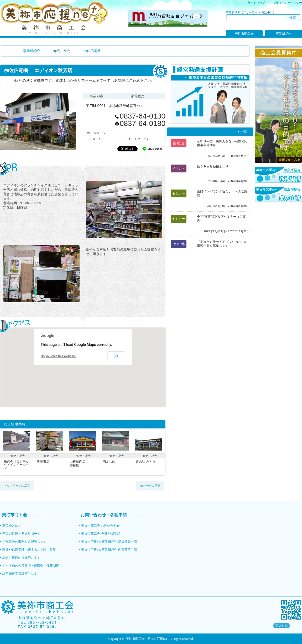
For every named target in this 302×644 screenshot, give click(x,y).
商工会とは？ (12, 526)
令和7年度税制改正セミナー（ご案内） (221, 219)
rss (299, 626)
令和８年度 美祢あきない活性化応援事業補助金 (222, 143)
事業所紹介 (284, 34)
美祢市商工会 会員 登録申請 (101, 534)
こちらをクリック (137, 139)
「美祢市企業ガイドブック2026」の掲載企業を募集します (222, 244)
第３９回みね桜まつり (213, 166)
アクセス (282, 626)
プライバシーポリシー (288, 3)
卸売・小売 (62, 51)
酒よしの (109, 462)
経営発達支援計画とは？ (20, 574)
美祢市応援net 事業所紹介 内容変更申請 (109, 550)
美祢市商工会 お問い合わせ (100, 526)
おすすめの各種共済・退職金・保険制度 (31, 566)
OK (116, 356)
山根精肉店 (83, 464)
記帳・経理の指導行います (21, 558)
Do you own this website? (59, 356)
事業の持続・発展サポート (21, 534)
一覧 (244, 131)
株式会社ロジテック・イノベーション (16, 465)
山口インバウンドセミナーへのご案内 (222, 193)
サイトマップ (256, 3)
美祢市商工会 (244, 34)
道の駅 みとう (146, 462)
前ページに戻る (150, 485)
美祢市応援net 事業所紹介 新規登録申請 (109, 542)
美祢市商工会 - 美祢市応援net (146, 639)
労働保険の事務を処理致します (24, 542)
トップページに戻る (17, 485)
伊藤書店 (43, 462)
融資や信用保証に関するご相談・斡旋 (29, 550)
